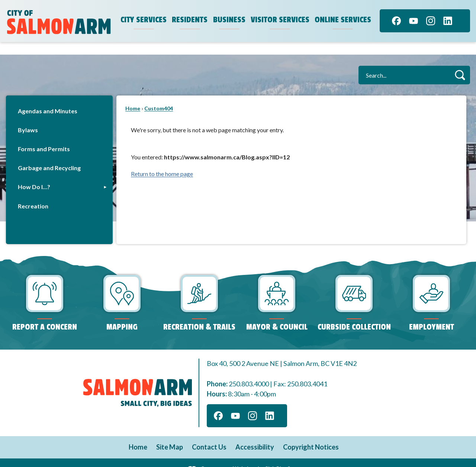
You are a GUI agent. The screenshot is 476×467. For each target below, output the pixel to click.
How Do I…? (34, 174)
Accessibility (255, 434)
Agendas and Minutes (48, 98)
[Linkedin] (448, 21)
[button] (460, 62)
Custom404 (159, 96)
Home (133, 96)
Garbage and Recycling (49, 155)
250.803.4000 (249, 371)
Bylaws (28, 117)
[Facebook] (396, 21)
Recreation (33, 193)
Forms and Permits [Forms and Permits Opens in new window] (44, 136)
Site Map (170, 434)
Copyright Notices (311, 434)
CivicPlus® (278, 456)
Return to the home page (162, 161)
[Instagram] (431, 21)
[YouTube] (414, 21)
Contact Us (209, 434)
